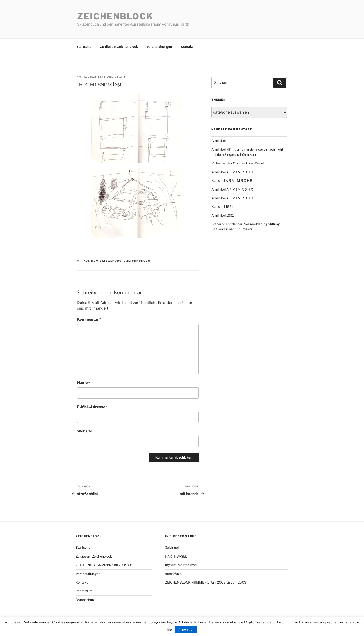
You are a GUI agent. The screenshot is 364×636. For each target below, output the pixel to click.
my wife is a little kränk (182, 565)
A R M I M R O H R (240, 172)
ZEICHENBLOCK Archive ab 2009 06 (104, 565)
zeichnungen (138, 261)
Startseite (84, 47)
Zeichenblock (115, 16)
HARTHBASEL (176, 556)
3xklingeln (173, 547)
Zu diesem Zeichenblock (119, 47)
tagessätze (173, 574)
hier (170, 629)
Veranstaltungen (159, 47)
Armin (216, 141)
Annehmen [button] (186, 629)
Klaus (120, 77)
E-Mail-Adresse (92, 407)
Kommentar (89, 319)
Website (85, 431)
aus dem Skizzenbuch (104, 261)
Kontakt (187, 47)
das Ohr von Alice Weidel (245, 163)
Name (84, 383)
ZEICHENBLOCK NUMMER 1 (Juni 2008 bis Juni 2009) (206, 582)
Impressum (84, 591)
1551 (229, 207)
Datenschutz (85, 600)
